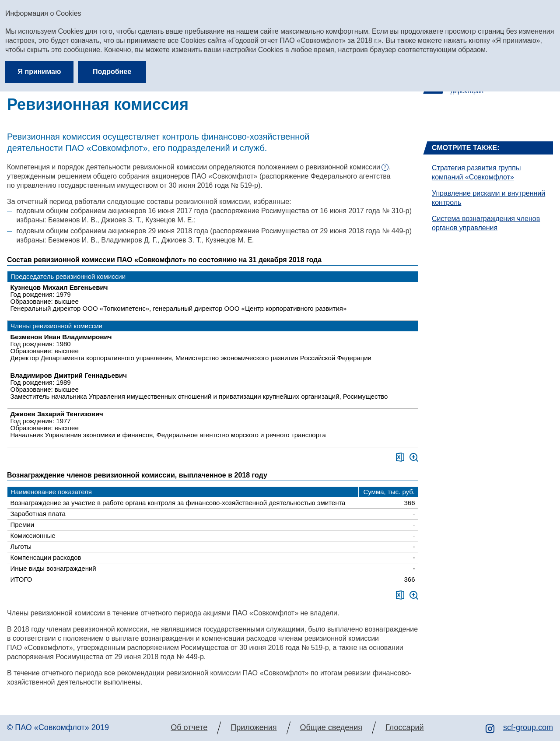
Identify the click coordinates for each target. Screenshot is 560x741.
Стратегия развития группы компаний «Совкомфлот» (476, 172)
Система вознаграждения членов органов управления (486, 223)
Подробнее (112, 72)
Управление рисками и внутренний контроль (488, 198)
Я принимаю (40, 72)
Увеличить (414, 457)
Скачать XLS (400, 457)
